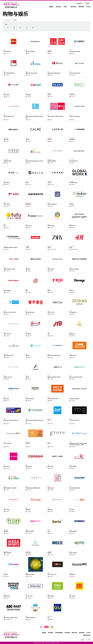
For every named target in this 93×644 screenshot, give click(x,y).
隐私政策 (82, 640)
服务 (20, 28)
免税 (33, 28)
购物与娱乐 (58, 7)
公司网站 (88, 640)
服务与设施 (73, 7)
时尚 (8, 28)
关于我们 (88, 7)
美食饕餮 (51, 7)
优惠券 (66, 7)
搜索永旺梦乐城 (79, 3)
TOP (3, 20)
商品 (14, 28)
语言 (87, 3)
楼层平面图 (81, 7)
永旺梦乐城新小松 (9, 20)
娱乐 (27, 28)
